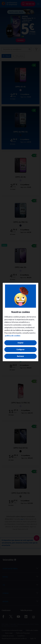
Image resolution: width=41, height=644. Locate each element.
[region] (20, 322)
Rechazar (20, 356)
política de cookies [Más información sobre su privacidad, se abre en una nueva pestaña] (13, 335)
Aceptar (20, 343)
